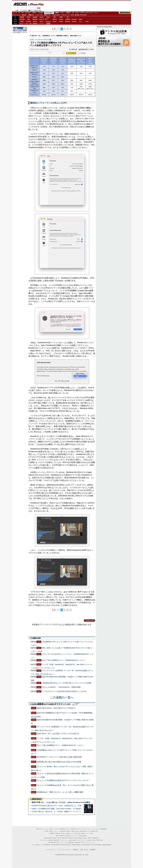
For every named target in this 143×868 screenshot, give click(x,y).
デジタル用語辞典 (69, 842)
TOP (37, 829)
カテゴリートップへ (88, 621)
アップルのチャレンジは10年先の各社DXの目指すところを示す (64, 691)
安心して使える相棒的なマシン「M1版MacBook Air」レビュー (64, 660)
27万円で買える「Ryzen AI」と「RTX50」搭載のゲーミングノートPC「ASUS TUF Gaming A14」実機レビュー (74, 812)
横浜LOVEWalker (56, 845)
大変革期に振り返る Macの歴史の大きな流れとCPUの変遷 (59, 762)
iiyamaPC (35, 17)
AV (73, 13)
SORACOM (65, 838)
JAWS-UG (58, 833)
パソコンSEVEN (48, 17)
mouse (28, 17)
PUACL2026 (83, 15)
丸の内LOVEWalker (96, 845)
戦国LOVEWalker (107, 845)
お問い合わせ (84, 850)
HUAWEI (68, 19)
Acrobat (28, 21)
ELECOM (22, 19)
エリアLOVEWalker (45, 845)
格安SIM (24, 15)
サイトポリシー (51, 850)
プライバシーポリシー (64, 850)
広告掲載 (92, 850)
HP (68, 17)
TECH (34, 13)
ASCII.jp (20, 4)
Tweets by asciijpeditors (104, 27)
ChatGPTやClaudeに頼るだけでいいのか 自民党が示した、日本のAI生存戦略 (62, 806)
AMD (29, 19)
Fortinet (74, 21)
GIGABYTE (41, 19)
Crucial (61, 19)
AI (19, 13)
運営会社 (76, 850)
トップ (15, 13)
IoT (23, 13)
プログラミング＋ (82, 840)
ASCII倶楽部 (125, 13)
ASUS (61, 17)
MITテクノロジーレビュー (88, 842)
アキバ (77, 13)
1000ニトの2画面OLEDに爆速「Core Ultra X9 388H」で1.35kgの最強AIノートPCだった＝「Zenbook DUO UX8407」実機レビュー (82, 809)
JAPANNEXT (35, 24)
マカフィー (22, 24)
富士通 (22, 17)
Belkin (81, 19)
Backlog (68, 21)
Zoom (87, 21)
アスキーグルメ (39, 15)
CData (61, 21)
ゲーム (96, 13)
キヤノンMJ (28, 24)
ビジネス (28, 13)
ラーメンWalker (36, 845)
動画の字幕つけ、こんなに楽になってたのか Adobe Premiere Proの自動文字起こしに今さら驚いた (70, 802)
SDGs (72, 15)
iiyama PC (69, 831)
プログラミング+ (65, 15)
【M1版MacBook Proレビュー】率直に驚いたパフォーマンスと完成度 (66, 683)
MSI (55, 17)
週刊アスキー (48, 15)
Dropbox (55, 21)
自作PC (68, 13)
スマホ (82, 13)
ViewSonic (74, 19)
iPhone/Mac (36, 4)
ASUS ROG (35, 19)
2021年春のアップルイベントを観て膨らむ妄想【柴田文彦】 (60, 757)
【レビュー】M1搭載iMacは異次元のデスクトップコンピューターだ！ (63, 780)
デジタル (41, 13)
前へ (55, 29)
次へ (68, 29)
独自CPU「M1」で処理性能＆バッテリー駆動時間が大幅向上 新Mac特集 (54, 36)
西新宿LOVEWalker (66, 845)
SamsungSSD (47, 19)
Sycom (42, 17)
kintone (35, 21)
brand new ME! (83, 836)
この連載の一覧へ (62, 697)
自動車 (57, 13)
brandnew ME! (48, 24)
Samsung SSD (48, 838)
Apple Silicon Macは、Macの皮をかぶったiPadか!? (56, 708)
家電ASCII (31, 15)
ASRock (55, 19)
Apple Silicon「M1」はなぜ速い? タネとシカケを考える (58, 734)
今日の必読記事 (52, 842)
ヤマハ (81, 21)
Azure (42, 21)
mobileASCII (78, 842)
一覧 (63, 53)
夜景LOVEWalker (76, 845)
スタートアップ (89, 13)
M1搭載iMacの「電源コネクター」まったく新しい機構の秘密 (60, 792)
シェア (49, 53)
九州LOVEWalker (86, 845)
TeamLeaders (56, 15)
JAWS (22, 21)
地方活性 (77, 15)
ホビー (62, 13)
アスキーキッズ (16, 15)
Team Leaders (73, 840)
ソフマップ (42, 24)
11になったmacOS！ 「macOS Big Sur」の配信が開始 (61, 687)
